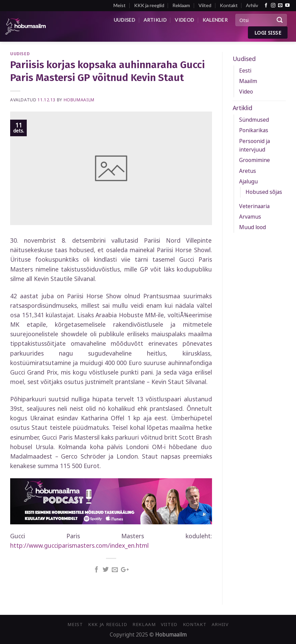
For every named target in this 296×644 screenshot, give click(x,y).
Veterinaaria (254, 206)
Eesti (245, 71)
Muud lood (252, 227)
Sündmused (254, 120)
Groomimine (255, 160)
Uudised (124, 20)
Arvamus (250, 217)
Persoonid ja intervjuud (255, 145)
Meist (120, 5)
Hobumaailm (79, 100)
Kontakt (229, 5)
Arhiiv (252, 5)
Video (246, 92)
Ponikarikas (254, 130)
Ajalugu (248, 181)
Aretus (248, 171)
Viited (205, 5)
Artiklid (155, 20)
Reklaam (181, 5)
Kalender (215, 20)
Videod (184, 20)
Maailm (248, 81)
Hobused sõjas (264, 192)
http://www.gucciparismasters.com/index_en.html (79, 545)
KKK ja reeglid (149, 5)
